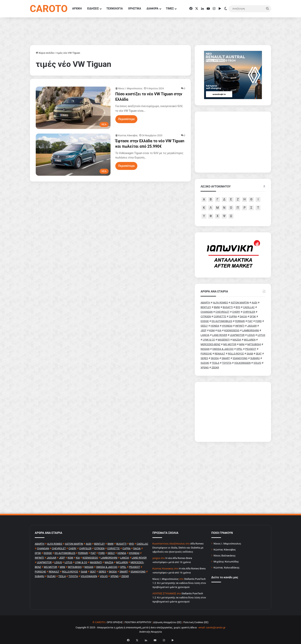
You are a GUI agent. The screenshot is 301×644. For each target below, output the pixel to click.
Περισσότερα (126, 119)
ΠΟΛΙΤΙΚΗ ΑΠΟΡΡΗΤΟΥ (138, 622)
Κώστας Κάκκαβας (128, 135)
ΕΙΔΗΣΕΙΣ (93, 9)
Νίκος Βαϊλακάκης (225, 555)
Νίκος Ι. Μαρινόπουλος (227, 543)
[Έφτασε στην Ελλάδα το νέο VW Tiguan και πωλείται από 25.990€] (73, 155)
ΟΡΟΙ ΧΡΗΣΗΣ (115, 622)
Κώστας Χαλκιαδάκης (227, 567)
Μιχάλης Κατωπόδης (226, 561)
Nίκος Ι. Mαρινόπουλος (130, 89)
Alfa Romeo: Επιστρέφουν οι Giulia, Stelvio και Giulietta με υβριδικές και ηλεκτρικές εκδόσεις (178, 548)
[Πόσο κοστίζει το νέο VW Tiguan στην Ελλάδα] (73, 108)
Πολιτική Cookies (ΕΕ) (196, 622)
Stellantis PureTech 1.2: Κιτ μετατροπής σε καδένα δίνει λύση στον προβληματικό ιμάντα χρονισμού (179, 583)
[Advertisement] (233, 412)
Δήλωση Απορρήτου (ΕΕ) (167, 622)
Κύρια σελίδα (45, 53)
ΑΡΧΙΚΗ (77, 9)
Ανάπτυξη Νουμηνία (151, 632)
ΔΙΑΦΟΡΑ (152, 9)
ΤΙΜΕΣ (170, 9)
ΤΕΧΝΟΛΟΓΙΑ (114, 9)
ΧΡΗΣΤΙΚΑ (135, 9)
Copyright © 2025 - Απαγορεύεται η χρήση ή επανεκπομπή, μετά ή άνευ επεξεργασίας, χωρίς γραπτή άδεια (136, 627)
